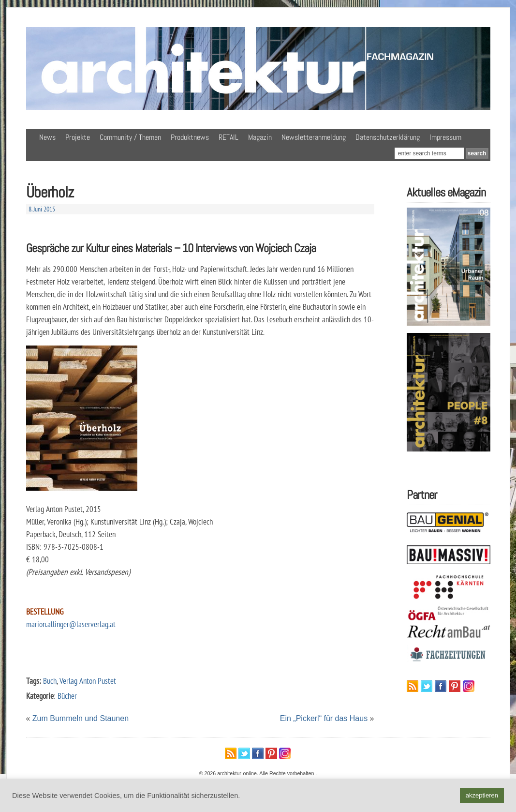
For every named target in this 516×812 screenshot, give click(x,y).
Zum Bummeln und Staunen (81, 718)
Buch (50, 681)
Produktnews (190, 137)
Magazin (260, 137)
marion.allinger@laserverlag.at (71, 624)
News (47, 137)
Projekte (78, 137)
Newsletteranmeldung (314, 137)
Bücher (67, 696)
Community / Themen (130, 137)
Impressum (445, 137)
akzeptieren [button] (482, 795)
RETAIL (229, 137)
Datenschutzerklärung (388, 137)
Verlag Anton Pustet (88, 681)
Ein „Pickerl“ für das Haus (324, 718)
